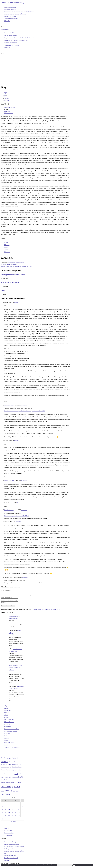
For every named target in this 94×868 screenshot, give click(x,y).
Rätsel (6, 742)
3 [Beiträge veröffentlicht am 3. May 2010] (2, 808)
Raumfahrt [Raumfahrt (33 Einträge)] (12, 781)
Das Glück (7, 100)
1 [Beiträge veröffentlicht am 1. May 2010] (19, 805)
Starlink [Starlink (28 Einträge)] (2, 792)
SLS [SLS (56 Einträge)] (16, 784)
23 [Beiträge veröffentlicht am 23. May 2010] (22, 814)
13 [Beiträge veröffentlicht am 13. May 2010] (12, 811)
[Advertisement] (47, 70)
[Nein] (74, 867)
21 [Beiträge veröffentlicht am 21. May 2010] (16, 814)
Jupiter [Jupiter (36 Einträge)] (20, 775)
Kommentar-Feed (9, 834)
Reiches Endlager (13, 620)
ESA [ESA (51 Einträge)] (20, 768)
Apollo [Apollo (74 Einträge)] (3, 759)
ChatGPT (7, 714)
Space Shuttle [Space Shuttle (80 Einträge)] (6, 788)
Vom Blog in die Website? (12, 45)
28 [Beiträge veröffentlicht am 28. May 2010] (16, 817)
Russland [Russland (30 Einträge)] (18, 781)
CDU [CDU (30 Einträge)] (20, 766)
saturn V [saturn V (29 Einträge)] (8, 784)
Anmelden (7, 829)
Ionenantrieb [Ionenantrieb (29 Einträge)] (4, 775)
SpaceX (6, 746)
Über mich (7, 48)
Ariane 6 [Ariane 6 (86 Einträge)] (4, 763)
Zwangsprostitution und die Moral (13, 275)
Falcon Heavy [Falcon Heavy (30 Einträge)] (11, 771)
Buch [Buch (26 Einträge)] (13, 766)
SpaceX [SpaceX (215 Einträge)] (16, 787)
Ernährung (7, 725)
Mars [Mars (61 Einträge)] (2, 778)
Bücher (6, 709)
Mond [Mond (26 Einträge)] (10, 778)
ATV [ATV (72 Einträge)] (13, 763)
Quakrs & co (13, 262)
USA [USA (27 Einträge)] (14, 792)
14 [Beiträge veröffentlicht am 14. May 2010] (16, 811)
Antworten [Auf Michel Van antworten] (20, 503)
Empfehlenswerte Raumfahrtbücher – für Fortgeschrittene (20, 38)
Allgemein (7, 111)
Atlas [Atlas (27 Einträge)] (10, 763)
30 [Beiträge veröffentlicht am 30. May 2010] (22, 817)
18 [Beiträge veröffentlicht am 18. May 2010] (6, 814)
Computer (7, 718)
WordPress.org (8, 836)
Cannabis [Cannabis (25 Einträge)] (16, 766)
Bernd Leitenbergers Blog (12, 3)
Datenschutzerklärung (10, 33)
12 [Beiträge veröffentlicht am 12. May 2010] (9, 811)
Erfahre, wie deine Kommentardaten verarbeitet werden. (46, 611)
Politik (6, 737)
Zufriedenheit (21, 262)
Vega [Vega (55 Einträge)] (17, 792)
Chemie (6, 716)
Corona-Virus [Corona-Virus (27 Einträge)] (4, 768)
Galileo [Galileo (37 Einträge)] (19, 771)
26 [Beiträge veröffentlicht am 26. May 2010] (9, 817)
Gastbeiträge (8, 728)
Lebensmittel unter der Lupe (12, 730)
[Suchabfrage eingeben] (9, 27)
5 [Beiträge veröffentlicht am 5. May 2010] (9, 808)
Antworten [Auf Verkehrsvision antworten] (25, 577)
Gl (9, 262)
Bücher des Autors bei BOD (12, 35)
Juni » (14, 823)
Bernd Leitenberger (10, 108)
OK (59, 866)
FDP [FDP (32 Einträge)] (16, 771)
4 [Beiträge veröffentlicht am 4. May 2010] (6, 808)
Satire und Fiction (9, 744)
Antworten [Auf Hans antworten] (17, 302)
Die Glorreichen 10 (9, 721)
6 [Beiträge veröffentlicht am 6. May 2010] (12, 808)
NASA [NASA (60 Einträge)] (21, 778)
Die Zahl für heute (9, 723)
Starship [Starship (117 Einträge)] (9, 792)
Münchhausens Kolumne (11, 732)
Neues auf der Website (11, 43)
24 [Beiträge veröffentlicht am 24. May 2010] (2, 817)
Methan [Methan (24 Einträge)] (7, 778)
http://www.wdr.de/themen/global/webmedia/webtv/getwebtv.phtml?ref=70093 (25, 411)
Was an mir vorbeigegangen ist (12, 748)
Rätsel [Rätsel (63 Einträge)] (3, 784)
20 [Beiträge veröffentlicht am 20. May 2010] (12, 814)
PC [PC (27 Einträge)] (5, 781)
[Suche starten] (18, 54)
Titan (3, 290)
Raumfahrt (7, 739)
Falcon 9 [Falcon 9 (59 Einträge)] (4, 771)
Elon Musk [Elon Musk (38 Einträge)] (15, 768)
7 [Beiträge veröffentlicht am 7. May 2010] (16, 808)
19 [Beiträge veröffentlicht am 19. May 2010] (9, 814)
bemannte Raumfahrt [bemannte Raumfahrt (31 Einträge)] (6, 766)
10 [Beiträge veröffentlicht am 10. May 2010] (2, 811)
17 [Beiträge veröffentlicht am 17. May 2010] (2, 814)
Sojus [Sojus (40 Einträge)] (20, 784)
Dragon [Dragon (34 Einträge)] (9, 768)
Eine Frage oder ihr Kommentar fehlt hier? (16, 40)
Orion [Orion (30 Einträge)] (2, 781)
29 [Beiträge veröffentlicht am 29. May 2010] (19, 817)
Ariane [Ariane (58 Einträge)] (9, 759)
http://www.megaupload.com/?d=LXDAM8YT (17, 516)
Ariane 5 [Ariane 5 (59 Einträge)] (15, 759)
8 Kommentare (9, 113)
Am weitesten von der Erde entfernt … (15, 669)
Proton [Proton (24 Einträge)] (8, 781)
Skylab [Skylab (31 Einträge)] (12, 784)
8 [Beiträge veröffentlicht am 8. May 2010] (19, 808)
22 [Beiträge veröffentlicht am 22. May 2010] (19, 814)
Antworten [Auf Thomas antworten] (18, 522)
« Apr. (10, 823)
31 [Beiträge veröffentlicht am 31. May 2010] (2, 820)
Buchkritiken (8, 712)
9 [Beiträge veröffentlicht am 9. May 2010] (22, 808)
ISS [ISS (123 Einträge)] (16, 775)
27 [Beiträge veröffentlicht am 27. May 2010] (12, 817)
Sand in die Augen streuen (10, 282)
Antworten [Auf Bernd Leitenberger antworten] (24, 405)
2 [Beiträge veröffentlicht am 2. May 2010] (22, 805)
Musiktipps (7, 735)
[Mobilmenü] (5, 29)
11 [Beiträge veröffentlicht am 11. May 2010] (6, 811)
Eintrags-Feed (8, 832)
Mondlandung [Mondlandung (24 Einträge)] (15, 778)
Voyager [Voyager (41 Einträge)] (8, 795)
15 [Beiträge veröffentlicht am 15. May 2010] (19, 811)
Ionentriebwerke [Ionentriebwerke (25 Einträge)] (10, 775)
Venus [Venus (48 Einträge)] (3, 795)
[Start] (6, 92)
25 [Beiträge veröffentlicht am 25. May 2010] (6, 817)
